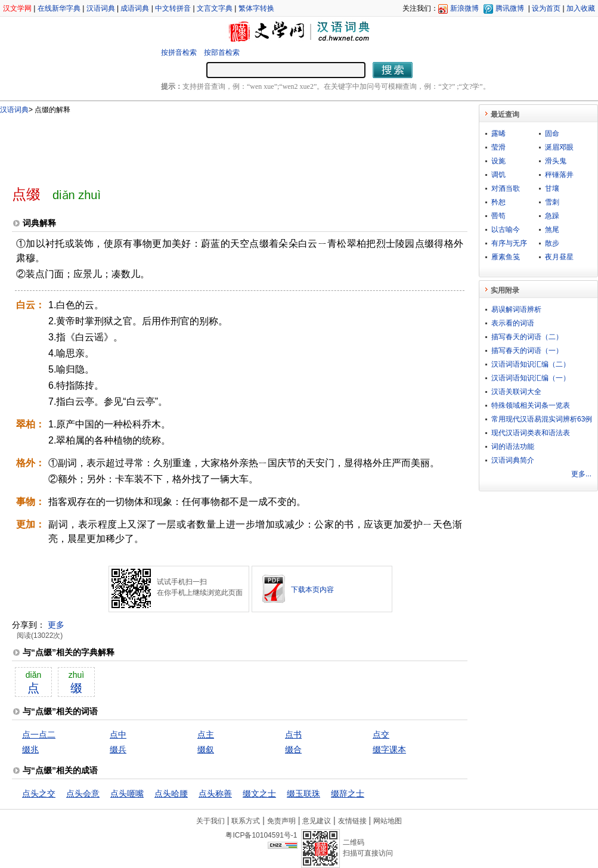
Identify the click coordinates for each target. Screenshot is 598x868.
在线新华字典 (59, 8)
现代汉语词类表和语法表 (531, 433)
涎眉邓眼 (559, 147)
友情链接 (352, 821)
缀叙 (206, 749)
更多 (56, 625)
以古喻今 (506, 230)
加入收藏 (581, 8)
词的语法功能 (513, 447)
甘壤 (552, 188)
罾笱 (498, 216)
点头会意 (83, 793)
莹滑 (498, 147)
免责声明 (281, 821)
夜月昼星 (559, 257)
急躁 (552, 216)
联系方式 (246, 821)
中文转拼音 (173, 8)
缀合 (293, 749)
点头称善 (215, 793)
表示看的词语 (513, 323)
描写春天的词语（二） (527, 337)
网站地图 (388, 821)
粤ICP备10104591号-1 (261, 835)
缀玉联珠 (303, 793)
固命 (552, 134)
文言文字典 (215, 8)
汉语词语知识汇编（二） (531, 364)
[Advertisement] (220, 145)
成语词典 (135, 8)
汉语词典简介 (513, 460)
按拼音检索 (179, 52)
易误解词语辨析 (516, 309)
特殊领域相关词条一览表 (531, 405)
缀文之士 (259, 793)
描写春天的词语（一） (527, 351)
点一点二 (39, 734)
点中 (118, 734)
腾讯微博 (510, 8)
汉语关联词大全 (516, 392)
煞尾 (552, 230)
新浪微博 (464, 8)
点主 (206, 734)
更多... (581, 474)
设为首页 (546, 8)
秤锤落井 (559, 175)
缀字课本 (389, 749)
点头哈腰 (171, 793)
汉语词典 (101, 8)
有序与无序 (509, 243)
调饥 (498, 175)
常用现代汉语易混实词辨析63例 (542, 419)
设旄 (498, 161)
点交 (381, 734)
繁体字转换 (256, 8)
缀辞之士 (348, 793)
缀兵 (118, 749)
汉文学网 (17, 8)
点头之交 (39, 793)
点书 (293, 734)
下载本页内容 (312, 590)
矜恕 (498, 202)
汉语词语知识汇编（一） (531, 378)
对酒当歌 (506, 188)
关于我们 (210, 821)
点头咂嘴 (127, 793)
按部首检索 (222, 52)
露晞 (498, 134)
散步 (552, 243)
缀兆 (30, 749)
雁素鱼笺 (506, 257)
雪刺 (552, 202)
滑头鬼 (556, 161)
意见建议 (317, 821)
